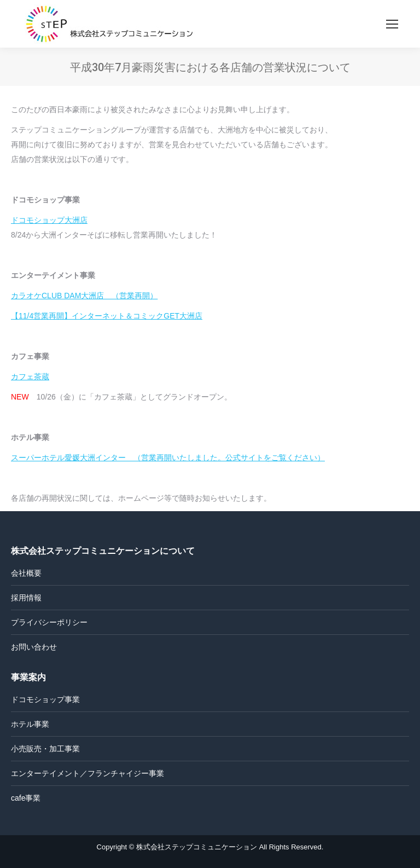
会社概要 (26, 573)
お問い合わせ (34, 647)
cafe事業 (26, 798)
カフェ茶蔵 (30, 377)
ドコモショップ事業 (45, 699)
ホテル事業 (30, 724)
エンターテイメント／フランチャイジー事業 (87, 773)
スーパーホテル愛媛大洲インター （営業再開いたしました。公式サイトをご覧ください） (168, 458)
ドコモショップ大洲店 (49, 220)
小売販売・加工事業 (45, 749)
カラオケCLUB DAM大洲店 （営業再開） (84, 296)
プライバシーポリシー (49, 622)
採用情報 (26, 598)
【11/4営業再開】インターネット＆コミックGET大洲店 (107, 316)
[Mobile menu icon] (392, 24)
